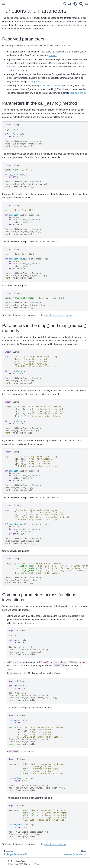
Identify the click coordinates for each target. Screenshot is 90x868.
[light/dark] (75, 4)
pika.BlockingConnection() (51, 86)
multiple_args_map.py (55, 844)
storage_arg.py (37, 82)
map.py (53, 55)
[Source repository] (65, 4)
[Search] (81, 4)
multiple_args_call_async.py (58, 315)
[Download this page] (70, 4)
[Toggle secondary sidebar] (86, 4)
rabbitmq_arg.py (78, 93)
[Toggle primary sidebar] (3, 4)
